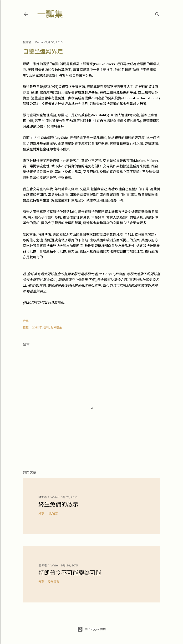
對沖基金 (56, 327)
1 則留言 (53, 513)
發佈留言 (53, 582)
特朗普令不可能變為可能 (70, 573)
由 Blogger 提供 (91, 629)
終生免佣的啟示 (58, 504)
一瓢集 (50, 14)
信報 (46, 327)
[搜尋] (157, 13)
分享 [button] (26, 321)
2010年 (37, 327)
